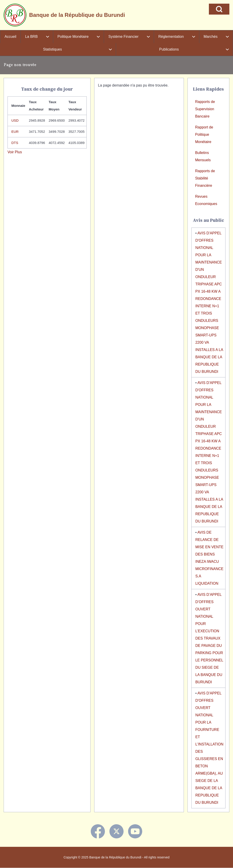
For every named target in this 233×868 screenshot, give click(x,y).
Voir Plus (15, 152)
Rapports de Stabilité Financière (205, 178)
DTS (15, 143)
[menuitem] (10, 37)
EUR (15, 132)
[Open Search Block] (219, 9)
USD (15, 120)
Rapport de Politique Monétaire (204, 134)
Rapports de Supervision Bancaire (205, 109)
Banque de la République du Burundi (77, 15)
